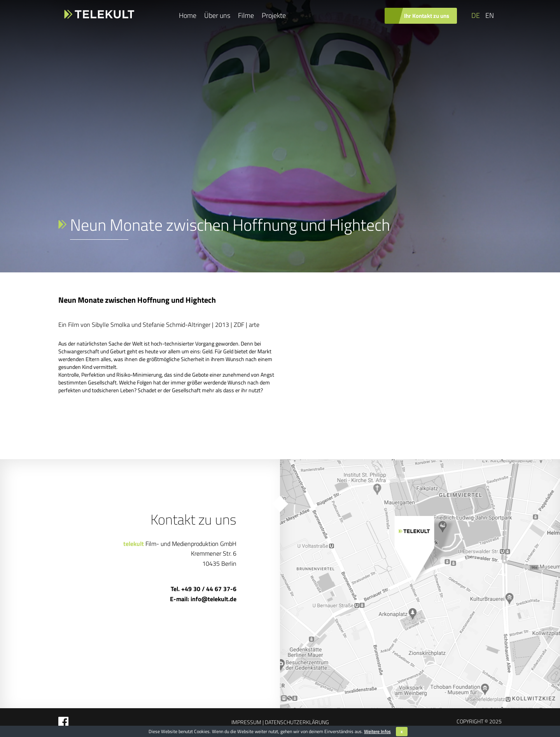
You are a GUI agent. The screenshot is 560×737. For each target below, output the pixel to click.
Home (188, 15)
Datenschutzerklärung (296, 722)
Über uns (217, 15)
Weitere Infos (377, 731)
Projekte (274, 15)
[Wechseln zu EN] (489, 16)
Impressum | (248, 722)
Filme (246, 15)
